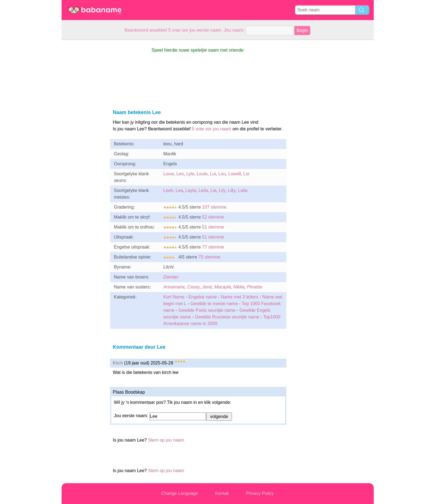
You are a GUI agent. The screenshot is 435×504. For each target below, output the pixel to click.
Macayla (223, 287)
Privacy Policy (260, 493)
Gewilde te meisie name (214, 304)
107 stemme (214, 207)
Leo (180, 174)
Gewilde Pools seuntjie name (207, 310)
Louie (202, 174)
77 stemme (213, 247)
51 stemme (213, 227)
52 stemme (213, 217)
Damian (171, 277)
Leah (168, 190)
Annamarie (174, 287)
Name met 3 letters (240, 297)
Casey (194, 287)
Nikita (239, 287)
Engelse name (203, 297)
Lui (213, 174)
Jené (207, 287)
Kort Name (174, 297)
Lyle (190, 174)
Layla (191, 190)
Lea (179, 190)
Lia (213, 190)
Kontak (222, 493)
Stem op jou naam (166, 440)
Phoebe (255, 287)
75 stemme (209, 257)
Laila (243, 190)
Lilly (232, 190)
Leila (203, 190)
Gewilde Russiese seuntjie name (227, 317)
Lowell (235, 174)
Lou (222, 174)
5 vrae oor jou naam (211, 129)
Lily (222, 190)
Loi (246, 174)
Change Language (179, 493)
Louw (169, 174)
